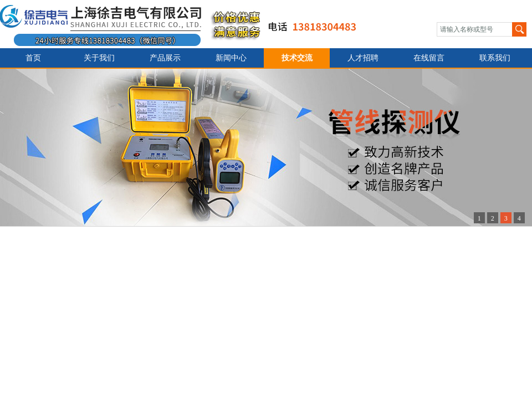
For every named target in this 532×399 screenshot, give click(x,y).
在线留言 (429, 58)
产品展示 (165, 58)
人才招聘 (363, 58)
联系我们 (495, 58)
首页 (33, 58)
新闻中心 (231, 58)
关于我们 (99, 58)
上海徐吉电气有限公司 (185, 24)
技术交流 (297, 58)
